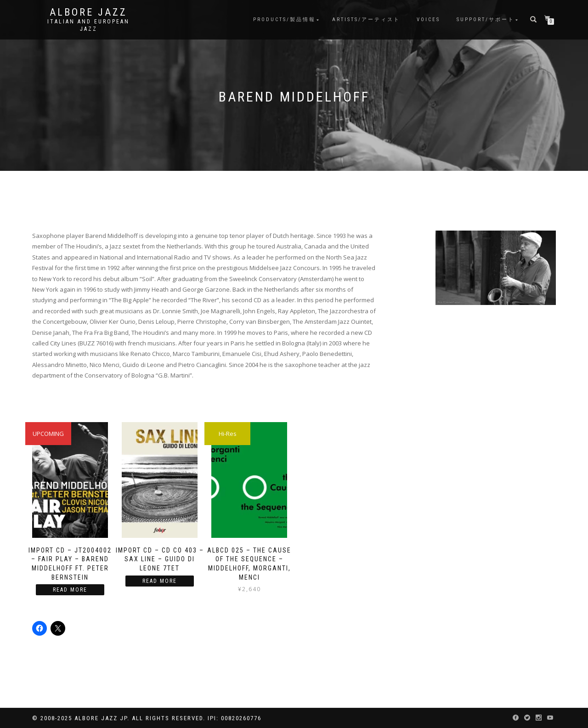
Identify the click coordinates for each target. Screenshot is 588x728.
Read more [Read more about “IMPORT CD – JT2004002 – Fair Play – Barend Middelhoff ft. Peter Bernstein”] (70, 590)
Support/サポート (486, 20)
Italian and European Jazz (88, 25)
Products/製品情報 (284, 20)
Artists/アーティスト (366, 20)
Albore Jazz (88, 12)
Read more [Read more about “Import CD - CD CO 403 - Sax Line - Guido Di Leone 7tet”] (160, 581)
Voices (428, 20)
